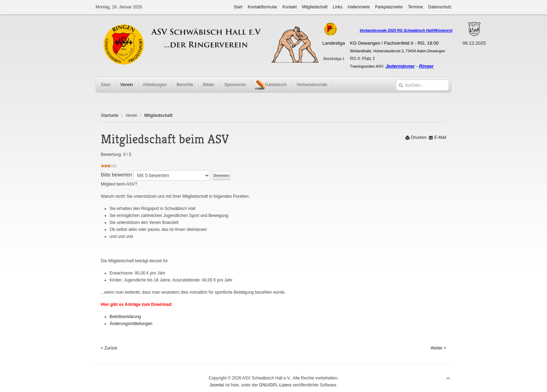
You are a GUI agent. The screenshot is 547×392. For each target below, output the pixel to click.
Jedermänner (400, 66)
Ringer (426, 66)
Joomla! (217, 385)
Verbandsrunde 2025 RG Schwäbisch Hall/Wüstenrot (406, 30)
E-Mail (437, 137)
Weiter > (438, 348)
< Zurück (109, 348)
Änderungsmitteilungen (131, 324)
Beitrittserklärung (125, 317)
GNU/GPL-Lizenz (275, 385)
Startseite (110, 115)
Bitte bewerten (117, 175)
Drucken (416, 137)
